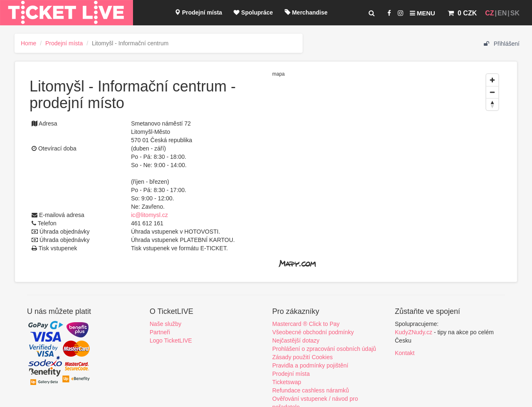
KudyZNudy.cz (414, 332)
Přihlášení (502, 44)
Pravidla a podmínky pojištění (310, 365)
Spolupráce (253, 12)
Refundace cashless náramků (310, 390)
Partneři (160, 332)
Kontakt (405, 353)
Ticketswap (287, 382)
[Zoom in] (492, 80)
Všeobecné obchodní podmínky (313, 332)
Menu (422, 13)
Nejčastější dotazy (296, 340)
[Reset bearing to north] (492, 104)
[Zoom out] (492, 92)
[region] (387, 172)
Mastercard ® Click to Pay (306, 324)
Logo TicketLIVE (171, 340)
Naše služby (165, 324)
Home (28, 43)
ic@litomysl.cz (149, 215)
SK (515, 13)
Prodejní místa (198, 12)
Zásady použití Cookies (303, 357)
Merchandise (306, 12)
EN (502, 13)
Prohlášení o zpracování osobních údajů (324, 349)
